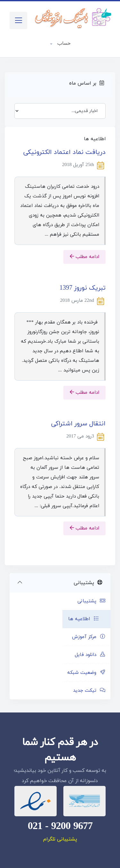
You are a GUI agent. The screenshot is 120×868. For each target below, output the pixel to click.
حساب (63, 44)
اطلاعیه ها (84, 619)
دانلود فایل (90, 655)
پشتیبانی (92, 601)
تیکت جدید (89, 691)
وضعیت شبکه (86, 673)
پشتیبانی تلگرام (60, 839)
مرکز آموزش (89, 637)
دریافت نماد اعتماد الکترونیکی (64, 152)
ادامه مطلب (84, 257)
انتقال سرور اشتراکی (78, 424)
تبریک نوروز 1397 (83, 288)
